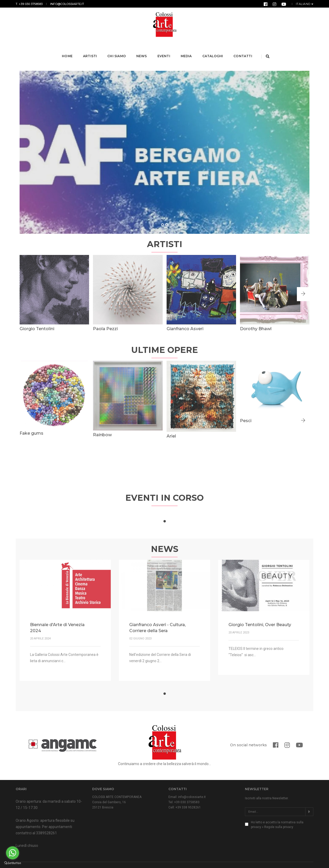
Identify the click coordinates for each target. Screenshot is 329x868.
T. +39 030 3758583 (29, 4)
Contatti (243, 49)
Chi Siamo (117, 49)
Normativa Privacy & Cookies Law (113, 859)
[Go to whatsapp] (13, 853)
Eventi (164, 49)
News (142, 49)
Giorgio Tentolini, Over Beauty (260, 611)
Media (187, 49)
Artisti (91, 49)
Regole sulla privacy (279, 813)
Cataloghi (213, 49)
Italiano (304, 4)
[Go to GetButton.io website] (13, 863)
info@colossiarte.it (67, 4)
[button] (303, 281)
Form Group (305, 859)
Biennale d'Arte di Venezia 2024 (57, 614)
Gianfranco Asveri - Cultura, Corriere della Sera (157, 614)
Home (68, 49)
